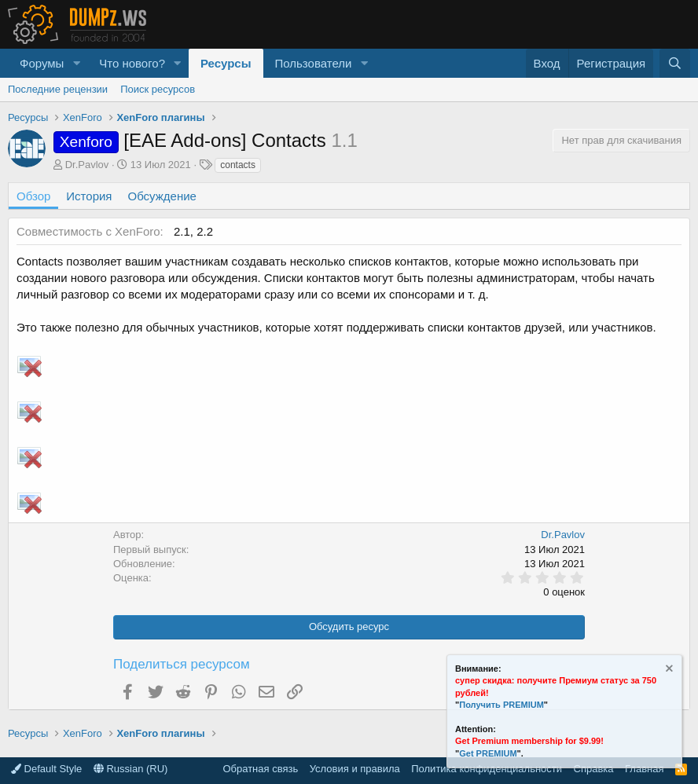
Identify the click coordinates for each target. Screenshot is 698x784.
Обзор (33, 196)
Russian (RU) (131, 769)
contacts (238, 165)
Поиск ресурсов (158, 89)
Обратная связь (260, 769)
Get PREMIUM (488, 753)
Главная (644, 769)
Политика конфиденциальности (487, 769)
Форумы (42, 63)
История (89, 196)
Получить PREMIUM (501, 705)
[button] (76, 63)
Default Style (46, 769)
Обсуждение (162, 196)
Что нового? (132, 63)
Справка (594, 769)
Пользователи (314, 63)
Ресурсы (226, 63)
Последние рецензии (58, 89)
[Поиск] (675, 63)
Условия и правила (355, 769)
